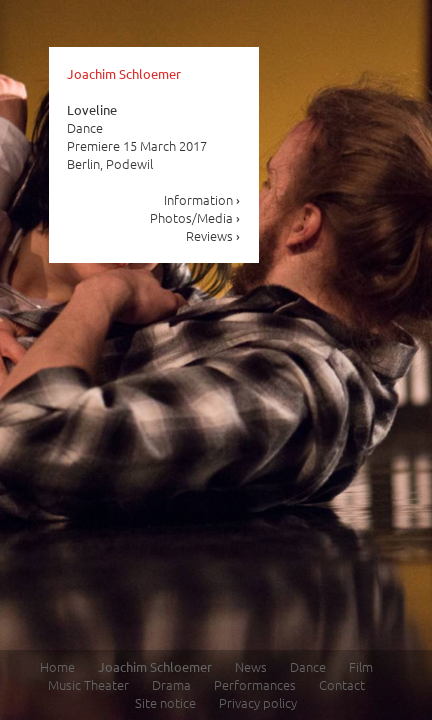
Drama (171, 684)
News (251, 666)
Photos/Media (195, 217)
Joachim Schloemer (124, 73)
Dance (308, 666)
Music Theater (88, 684)
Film (361, 666)
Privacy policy (258, 702)
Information (202, 199)
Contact (342, 684)
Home (57, 666)
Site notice (165, 702)
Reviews (213, 235)
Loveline (92, 109)
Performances (255, 684)
